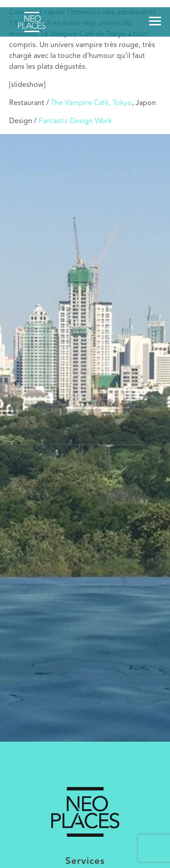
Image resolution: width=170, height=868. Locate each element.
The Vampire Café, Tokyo (91, 103)
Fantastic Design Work (75, 121)
